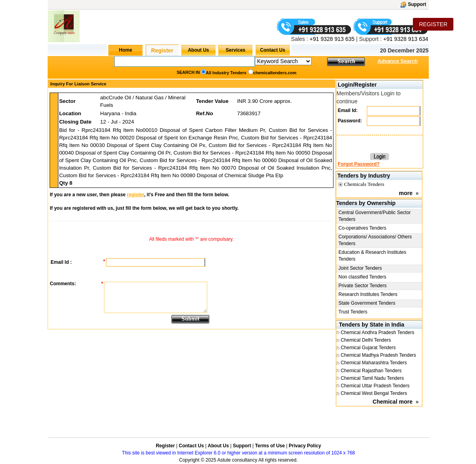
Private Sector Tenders (363, 286)
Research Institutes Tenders (368, 294)
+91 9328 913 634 (406, 39)
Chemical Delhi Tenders (366, 340)
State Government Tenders (367, 303)
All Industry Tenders (226, 73)
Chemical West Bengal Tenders (374, 393)
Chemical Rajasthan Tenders (371, 371)
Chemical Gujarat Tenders (368, 348)
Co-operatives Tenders (363, 228)
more (406, 193)
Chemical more (393, 402)
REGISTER (433, 24)
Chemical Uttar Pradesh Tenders (375, 386)
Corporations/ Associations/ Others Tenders (375, 240)
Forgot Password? (359, 164)
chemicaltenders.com (275, 73)
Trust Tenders (353, 312)
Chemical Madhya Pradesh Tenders (378, 355)
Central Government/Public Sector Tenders (375, 216)
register (136, 195)
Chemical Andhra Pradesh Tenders (377, 333)
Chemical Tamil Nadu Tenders (372, 378)
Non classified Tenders (363, 277)
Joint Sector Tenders (360, 268)
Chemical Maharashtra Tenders (374, 363)
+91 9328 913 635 (331, 39)
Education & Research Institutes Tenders (373, 256)
